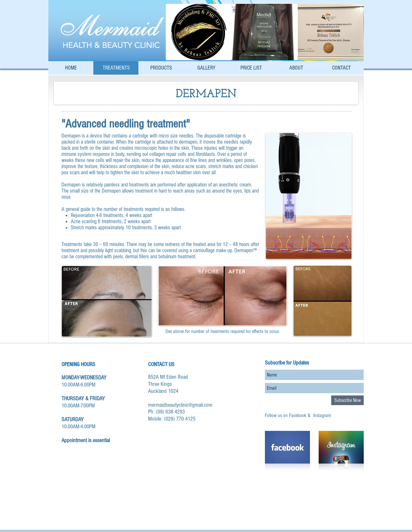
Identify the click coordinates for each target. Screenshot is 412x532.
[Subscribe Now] (347, 400)
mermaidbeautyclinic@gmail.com (180, 405)
